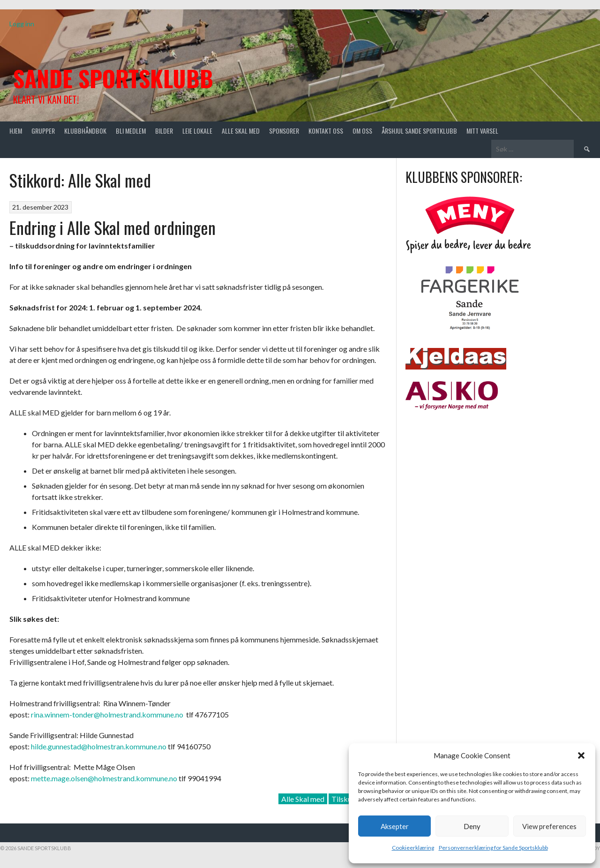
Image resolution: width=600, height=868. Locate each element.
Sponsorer (284, 131)
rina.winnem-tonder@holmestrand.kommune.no (107, 714)
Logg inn (22, 24)
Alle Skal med (303, 799)
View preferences (549, 826)
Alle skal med (241, 131)
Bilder (164, 131)
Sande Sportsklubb (113, 78)
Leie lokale (197, 131)
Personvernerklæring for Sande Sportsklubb (493, 848)
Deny (472, 826)
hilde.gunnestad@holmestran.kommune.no (99, 746)
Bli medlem (131, 131)
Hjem (16, 131)
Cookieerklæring (413, 848)
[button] (581, 755)
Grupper (43, 131)
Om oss (362, 131)
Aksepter (395, 826)
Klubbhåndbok (85, 131)
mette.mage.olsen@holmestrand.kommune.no (104, 778)
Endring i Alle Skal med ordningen (112, 227)
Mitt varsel (482, 131)
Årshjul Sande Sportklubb (419, 131)
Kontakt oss (326, 131)
